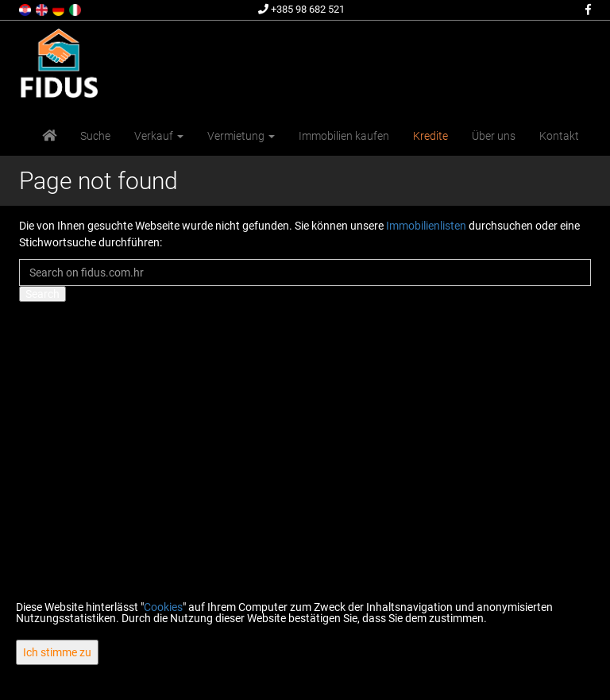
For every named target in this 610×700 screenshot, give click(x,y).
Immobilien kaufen (344, 136)
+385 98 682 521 (301, 9)
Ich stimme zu (57, 652)
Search (42, 294)
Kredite (430, 136)
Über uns (494, 136)
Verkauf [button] (159, 136)
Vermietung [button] (241, 136)
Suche (95, 136)
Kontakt (559, 136)
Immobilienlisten (426, 226)
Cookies (163, 607)
